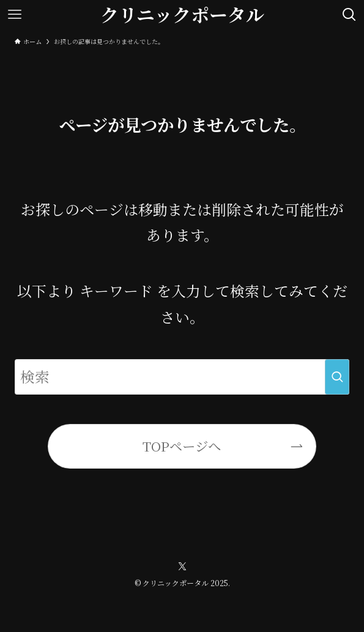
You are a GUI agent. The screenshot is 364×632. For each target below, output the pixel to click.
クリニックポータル (182, 15)
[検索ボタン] (349, 15)
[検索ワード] (182, 377)
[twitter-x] (182, 567)
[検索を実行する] (337, 377)
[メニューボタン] (15, 15)
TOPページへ (182, 446)
